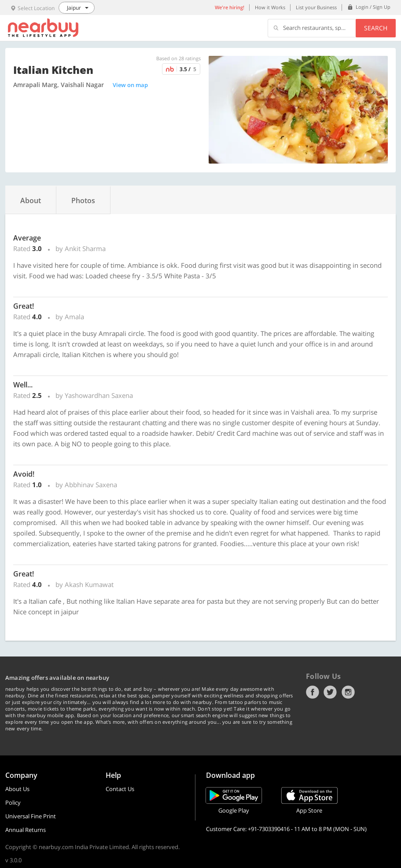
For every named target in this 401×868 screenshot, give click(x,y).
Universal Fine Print (31, 816)
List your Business (316, 7)
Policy (13, 802)
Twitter (330, 692)
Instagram (348, 692)
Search (376, 28)
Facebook (313, 692)
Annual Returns (26, 830)
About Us (17, 789)
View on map (130, 85)
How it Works (270, 7)
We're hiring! (230, 7)
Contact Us (120, 789)
